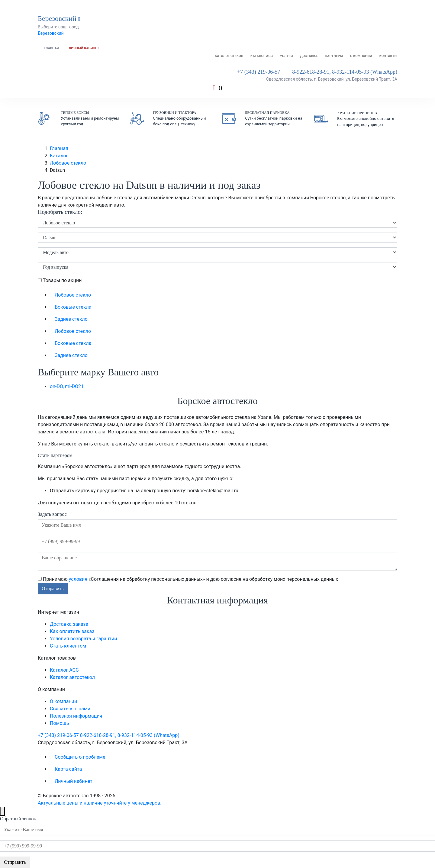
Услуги (287, 56)
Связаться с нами (70, 709)
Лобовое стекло (68, 163)
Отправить (53, 588)
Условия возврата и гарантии (83, 639)
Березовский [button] (59, 18)
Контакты (388, 56)
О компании (361, 56)
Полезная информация (76, 716)
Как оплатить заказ (72, 631)
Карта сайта (68, 769)
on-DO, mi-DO (67, 386)
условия (78, 579)
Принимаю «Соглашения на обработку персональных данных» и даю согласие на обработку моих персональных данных (188, 579)
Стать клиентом (68, 646)
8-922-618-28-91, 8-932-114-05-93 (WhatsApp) (345, 72)
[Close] (2, 811)
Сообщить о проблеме (80, 757)
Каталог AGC (262, 56)
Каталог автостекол (72, 677)
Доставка (309, 56)
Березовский (51, 33)
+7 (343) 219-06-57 (259, 72)
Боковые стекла (73, 307)
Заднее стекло (71, 319)
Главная (51, 48)
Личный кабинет (84, 48)
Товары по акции (60, 280)
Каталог (59, 156)
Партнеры (334, 56)
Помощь (59, 723)
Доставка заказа (69, 624)
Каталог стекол (229, 56)
